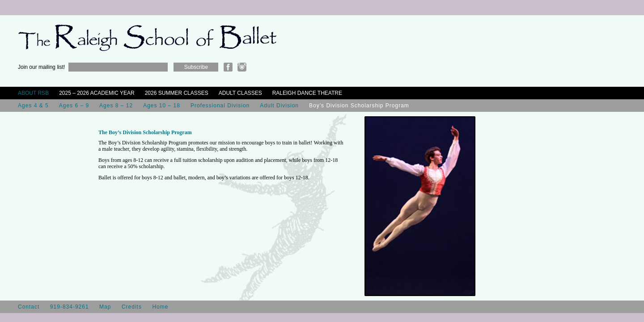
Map (105, 307)
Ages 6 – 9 (74, 106)
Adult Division (279, 106)
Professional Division (220, 106)
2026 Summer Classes (177, 93)
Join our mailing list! (41, 67)
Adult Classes (240, 93)
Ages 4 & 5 (33, 106)
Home (160, 307)
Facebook (228, 67)
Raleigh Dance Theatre (307, 93)
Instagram (242, 67)
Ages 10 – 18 (162, 106)
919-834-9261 (70, 307)
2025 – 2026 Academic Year (97, 93)
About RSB (33, 93)
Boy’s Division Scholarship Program (359, 106)
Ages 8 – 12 (116, 106)
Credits (132, 307)
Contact (29, 307)
